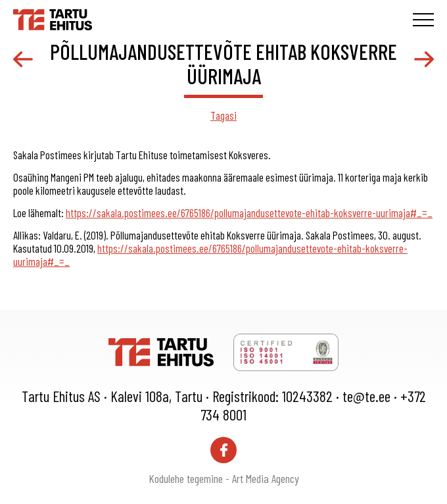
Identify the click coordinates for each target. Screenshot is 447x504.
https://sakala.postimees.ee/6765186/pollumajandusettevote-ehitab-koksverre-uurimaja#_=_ (249, 213)
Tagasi (223, 115)
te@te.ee (366, 396)
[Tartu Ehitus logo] (53, 18)
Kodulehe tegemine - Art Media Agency (224, 478)
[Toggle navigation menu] (423, 20)
